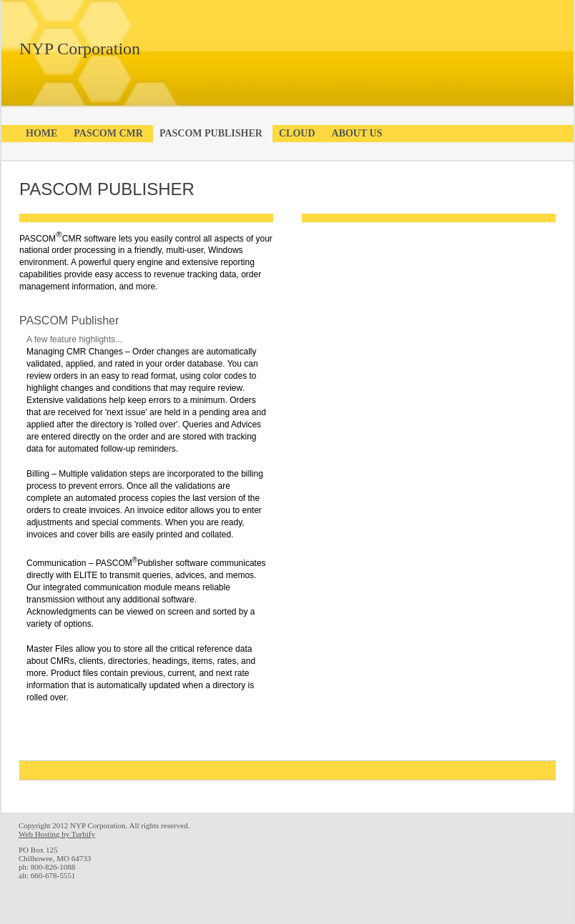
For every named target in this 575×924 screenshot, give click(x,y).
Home (41, 133)
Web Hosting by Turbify (57, 834)
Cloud (297, 133)
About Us (357, 133)
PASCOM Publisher (211, 133)
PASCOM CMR (108, 133)
